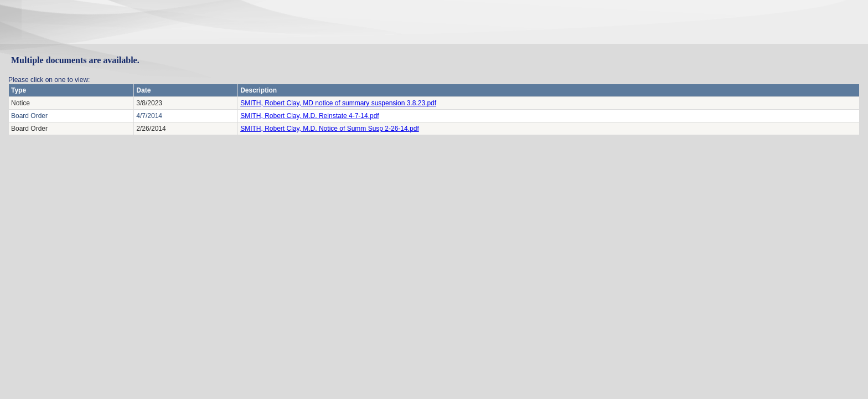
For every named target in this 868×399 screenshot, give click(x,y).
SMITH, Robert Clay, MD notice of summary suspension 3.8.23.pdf (338, 103)
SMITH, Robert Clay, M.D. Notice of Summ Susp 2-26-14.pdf (330, 129)
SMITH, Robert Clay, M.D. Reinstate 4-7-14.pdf (310, 116)
